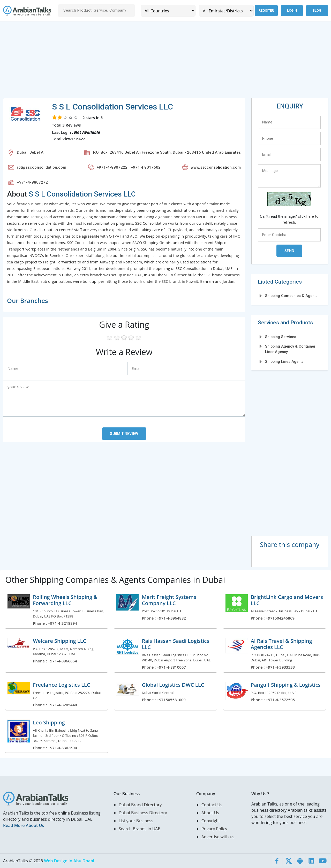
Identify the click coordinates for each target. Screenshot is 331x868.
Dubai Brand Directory (140, 805)
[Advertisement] (158, 62)
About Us (210, 813)
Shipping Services (281, 337)
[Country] (168, 11)
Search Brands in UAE (140, 829)
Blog (317, 10)
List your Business (136, 821)
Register (266, 10)
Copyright (211, 821)
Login (292, 10)
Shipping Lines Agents (284, 362)
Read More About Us (24, 825)
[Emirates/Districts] (226, 11)
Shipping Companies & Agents (291, 296)
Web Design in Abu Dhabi (69, 861)
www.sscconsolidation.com (216, 167)
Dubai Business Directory (143, 813)
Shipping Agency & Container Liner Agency (290, 349)
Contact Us (212, 805)
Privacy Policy (214, 829)
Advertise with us (218, 837)
